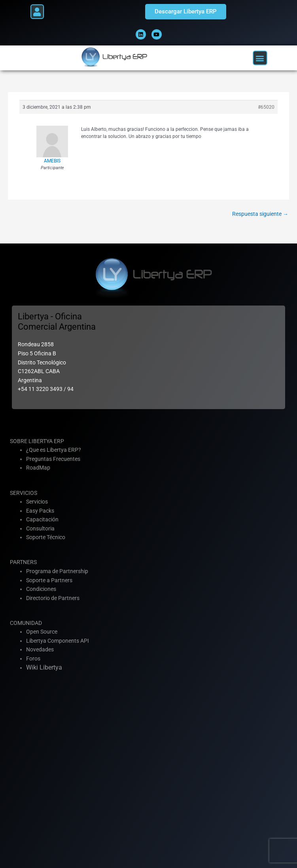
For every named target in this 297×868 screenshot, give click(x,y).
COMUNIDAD (26, 623)
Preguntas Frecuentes (53, 459)
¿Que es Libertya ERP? (54, 450)
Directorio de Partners (53, 598)
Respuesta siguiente (260, 214)
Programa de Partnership (57, 571)
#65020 (266, 107)
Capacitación (42, 519)
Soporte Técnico (46, 537)
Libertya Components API (58, 641)
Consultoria (40, 528)
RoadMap (38, 468)
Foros (33, 659)
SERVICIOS (24, 493)
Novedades (40, 649)
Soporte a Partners (49, 580)
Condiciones (41, 589)
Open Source (42, 632)
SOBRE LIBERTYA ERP (37, 441)
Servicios (37, 502)
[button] (37, 12)
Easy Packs (40, 511)
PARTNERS (23, 562)
